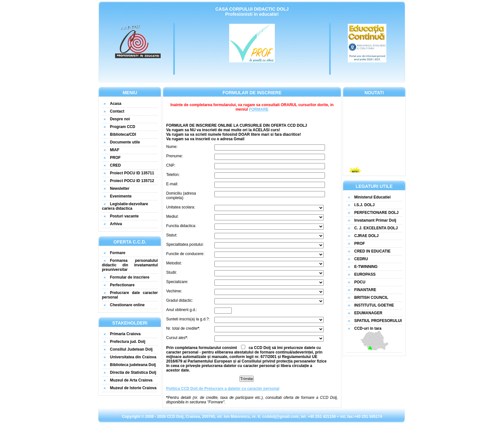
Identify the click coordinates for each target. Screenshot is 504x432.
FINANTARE (365, 290)
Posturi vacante (124, 216)
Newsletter (120, 188)
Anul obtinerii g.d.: (182, 310)
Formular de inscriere (130, 277)
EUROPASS (365, 274)
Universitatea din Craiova (133, 357)
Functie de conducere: (185, 254)
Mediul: (172, 216)
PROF (115, 158)
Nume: (172, 147)
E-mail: (172, 184)
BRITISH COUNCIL (371, 298)
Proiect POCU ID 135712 (132, 181)
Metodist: (174, 263)
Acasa (116, 104)
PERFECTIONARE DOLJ (376, 213)
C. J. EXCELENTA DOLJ (376, 228)
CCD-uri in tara (374, 338)
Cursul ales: (177, 338)
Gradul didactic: (180, 300)
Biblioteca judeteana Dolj (133, 365)
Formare (118, 253)
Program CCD (123, 127)
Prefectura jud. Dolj (128, 342)
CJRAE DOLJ (366, 236)
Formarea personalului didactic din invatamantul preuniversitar (130, 265)
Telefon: (173, 175)
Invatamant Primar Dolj (375, 220)
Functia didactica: (181, 226)
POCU (360, 282)
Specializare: (177, 282)
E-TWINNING (366, 267)
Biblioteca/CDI (123, 134)
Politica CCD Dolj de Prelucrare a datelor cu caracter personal (223, 389)
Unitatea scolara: (181, 207)
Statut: (172, 235)
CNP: (171, 165)
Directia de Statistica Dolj (133, 372)
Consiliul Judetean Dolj (131, 349)
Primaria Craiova (125, 334)
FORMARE (259, 109)
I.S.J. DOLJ (364, 205)
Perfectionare (122, 285)
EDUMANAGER (368, 313)
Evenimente (121, 196)
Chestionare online (127, 305)
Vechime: (174, 291)
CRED (115, 165)
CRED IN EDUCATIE (372, 251)
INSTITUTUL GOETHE (374, 305)
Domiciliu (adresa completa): (181, 196)
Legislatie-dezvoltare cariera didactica (125, 206)
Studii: (171, 272)
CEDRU (361, 259)
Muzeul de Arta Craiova (131, 380)
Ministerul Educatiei (372, 197)
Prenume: (175, 156)
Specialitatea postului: (185, 244)
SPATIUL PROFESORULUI (378, 321)
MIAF (115, 150)
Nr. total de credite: (183, 328)
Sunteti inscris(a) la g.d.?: (188, 319)
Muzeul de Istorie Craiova (133, 388)
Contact (117, 111)
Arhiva (116, 224)
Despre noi (120, 119)
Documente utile (125, 142)
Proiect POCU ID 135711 (132, 173)
